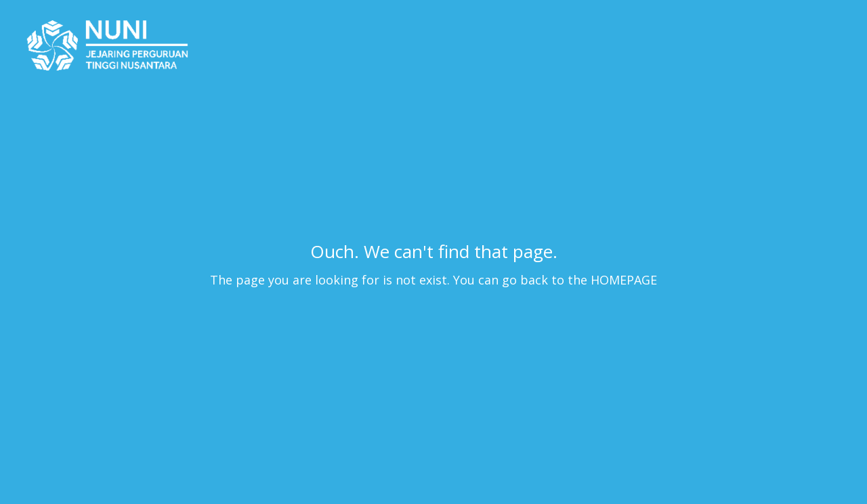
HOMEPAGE (624, 280)
